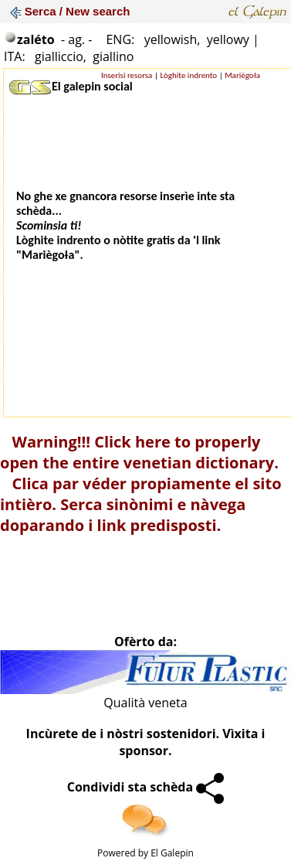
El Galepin (172, 853)
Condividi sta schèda (146, 787)
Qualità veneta (145, 703)
